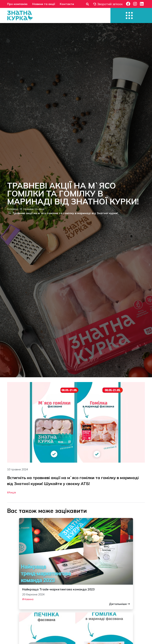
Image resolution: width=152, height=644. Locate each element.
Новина (29, 599)
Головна (13, 209)
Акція (12, 492)
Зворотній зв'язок (108, 4)
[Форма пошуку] (87, 4)
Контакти (67, 4)
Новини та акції (44, 4)
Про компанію (17, 4)
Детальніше (119, 604)
